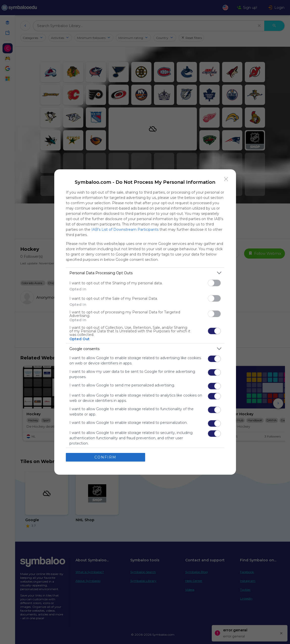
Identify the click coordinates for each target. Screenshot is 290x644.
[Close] (226, 179)
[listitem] (145, 273)
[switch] (214, 283)
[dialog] (145, 322)
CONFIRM (105, 457)
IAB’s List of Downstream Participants (125, 229)
